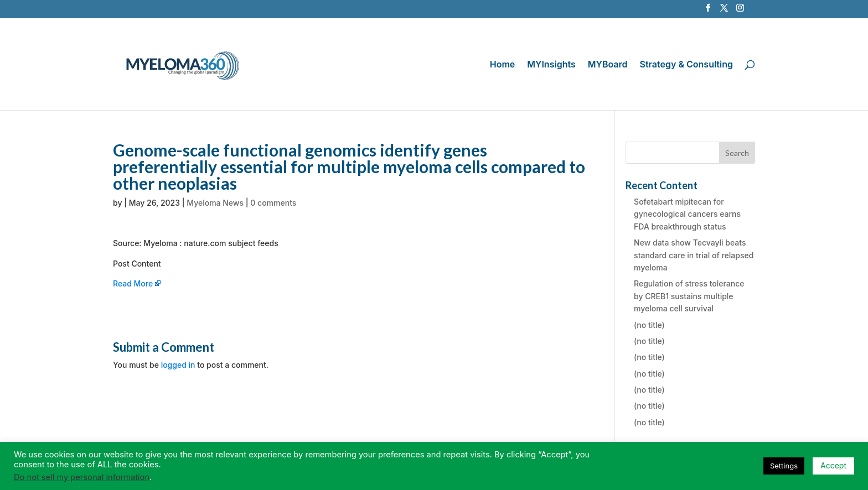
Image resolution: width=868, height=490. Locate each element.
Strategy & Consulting (686, 65)
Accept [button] (833, 465)
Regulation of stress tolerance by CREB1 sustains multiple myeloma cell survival (689, 296)
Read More (133, 283)
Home (503, 65)
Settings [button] (784, 466)
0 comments (273, 203)
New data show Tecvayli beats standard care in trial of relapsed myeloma (694, 255)
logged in (178, 365)
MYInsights (551, 65)
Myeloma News (215, 203)
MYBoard (608, 65)
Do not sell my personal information (82, 477)
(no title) (649, 325)
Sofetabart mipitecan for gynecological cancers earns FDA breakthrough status (687, 214)
